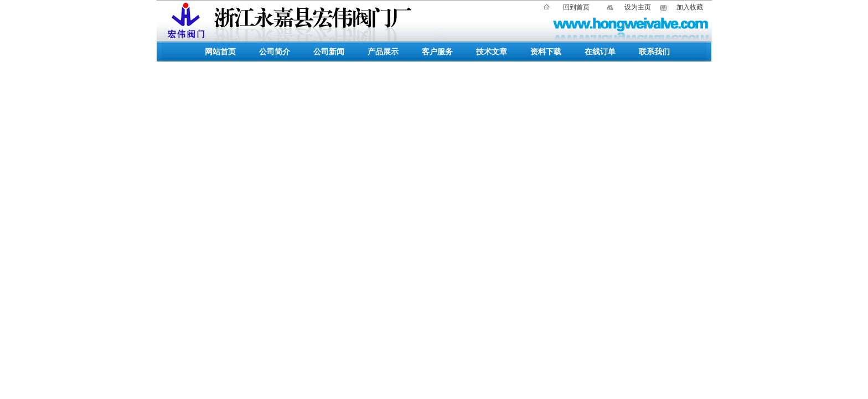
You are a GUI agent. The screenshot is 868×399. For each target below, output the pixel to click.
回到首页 (576, 7)
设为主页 (638, 7)
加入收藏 (690, 7)
